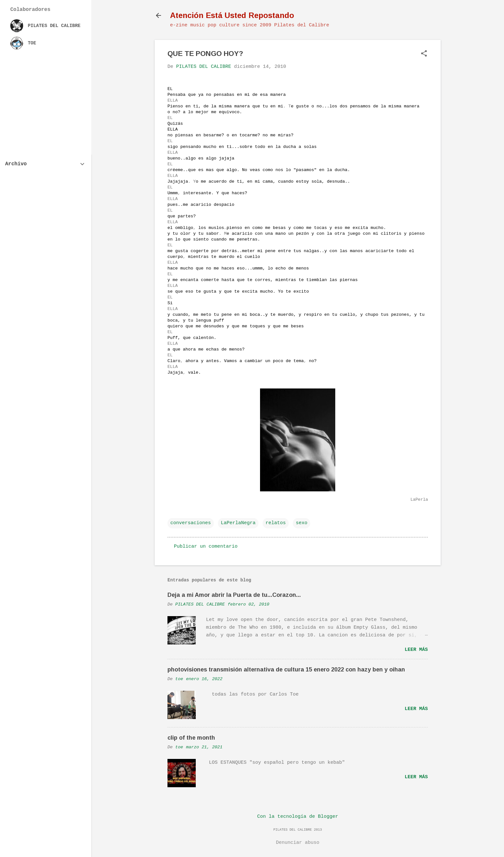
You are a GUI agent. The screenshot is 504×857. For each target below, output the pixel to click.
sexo (301, 523)
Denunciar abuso (297, 843)
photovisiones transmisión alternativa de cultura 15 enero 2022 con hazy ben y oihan (286, 670)
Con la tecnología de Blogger (298, 817)
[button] (424, 54)
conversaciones (191, 523)
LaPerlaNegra (238, 523)
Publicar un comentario (206, 547)
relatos (276, 523)
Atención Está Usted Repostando (232, 15)
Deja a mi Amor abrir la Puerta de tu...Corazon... (234, 595)
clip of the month (191, 738)
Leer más (416, 650)
